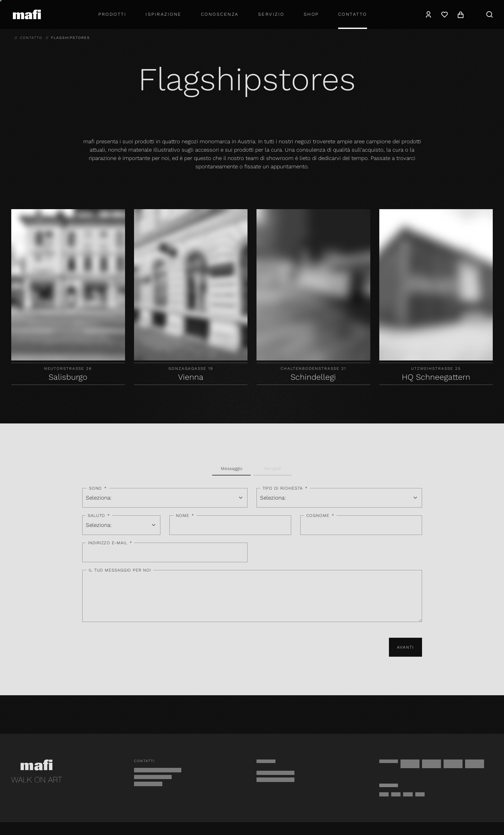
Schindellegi (313, 377)
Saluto (99, 516)
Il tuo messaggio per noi (120, 570)
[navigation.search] (490, 14)
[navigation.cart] (461, 14)
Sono (98, 488)
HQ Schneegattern (436, 377)
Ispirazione (164, 14)
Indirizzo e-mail (110, 543)
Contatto (353, 14)
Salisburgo (68, 377)
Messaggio (232, 468)
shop (311, 14)
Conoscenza (220, 14)
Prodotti (112, 14)
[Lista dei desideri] (445, 14)
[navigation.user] (428, 14)
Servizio (271, 14)
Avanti (405, 647)
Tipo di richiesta (285, 488)
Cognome (320, 516)
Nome (185, 516)
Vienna (191, 377)
